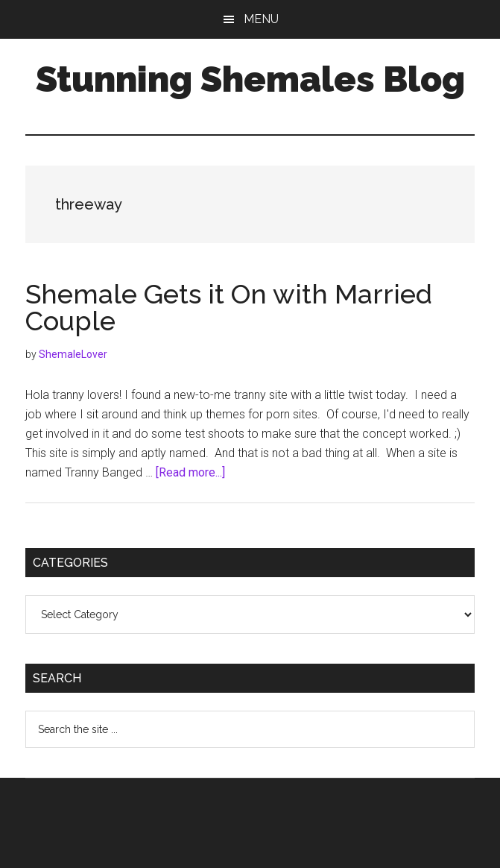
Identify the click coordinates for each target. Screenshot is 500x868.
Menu (261, 19)
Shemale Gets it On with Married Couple (229, 307)
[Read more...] (190, 472)
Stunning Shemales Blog (250, 79)
